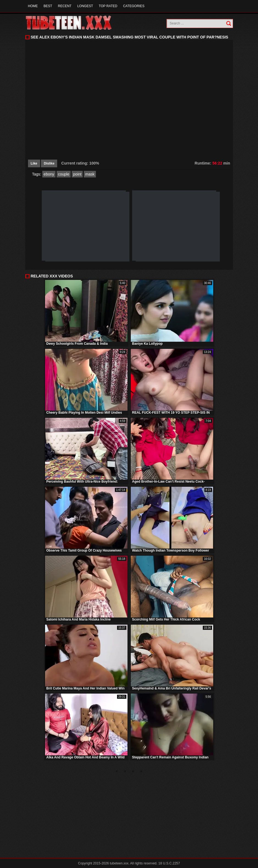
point (77, 174)
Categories (134, 6)
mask (90, 174)
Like (34, 163)
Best (48, 6)
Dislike (49, 163)
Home (33, 6)
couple (64, 174)
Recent (65, 6)
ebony (49, 174)
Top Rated (108, 6)
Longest (85, 6)
